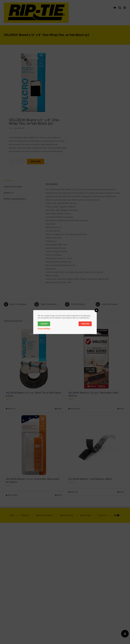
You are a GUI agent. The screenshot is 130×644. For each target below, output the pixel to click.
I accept (44, 324)
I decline (85, 324)
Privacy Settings (44, 328)
